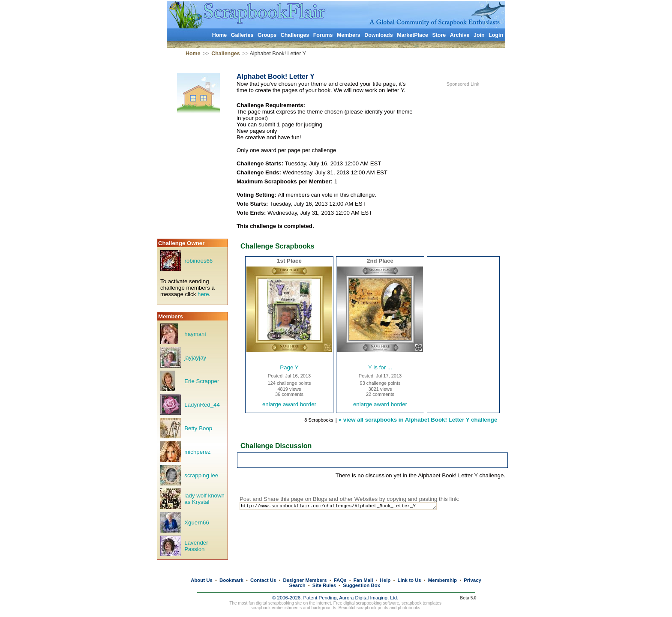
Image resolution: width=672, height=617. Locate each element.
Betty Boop (198, 428)
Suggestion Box (361, 585)
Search (297, 585)
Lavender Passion (196, 546)
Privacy (472, 580)
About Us (202, 580)
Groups (267, 35)
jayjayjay (195, 358)
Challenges (295, 35)
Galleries (242, 35)
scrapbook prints (372, 608)
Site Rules (324, 585)
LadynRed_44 (202, 405)
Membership (442, 580)
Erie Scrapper (202, 381)
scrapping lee (201, 475)
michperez (197, 452)
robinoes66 (199, 261)
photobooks (409, 608)
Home (220, 35)
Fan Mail (363, 580)
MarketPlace (412, 35)
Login (496, 35)
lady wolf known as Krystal (204, 499)
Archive (460, 35)
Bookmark (231, 580)
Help (385, 580)
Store (439, 35)
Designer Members (305, 580)
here (203, 294)
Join (479, 35)
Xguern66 (197, 523)
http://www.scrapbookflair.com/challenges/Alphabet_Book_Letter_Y (346, 507)
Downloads (379, 35)
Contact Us (263, 580)
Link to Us (409, 580)
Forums (323, 35)
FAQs (340, 580)
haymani (195, 334)
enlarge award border (289, 404)
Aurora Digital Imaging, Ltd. (369, 598)
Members (349, 35)
